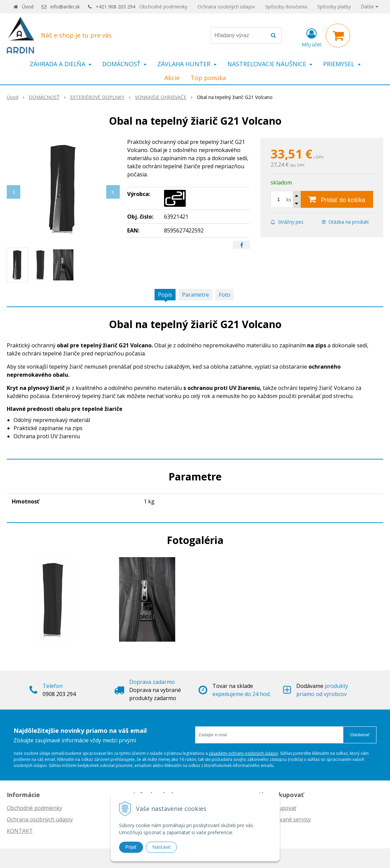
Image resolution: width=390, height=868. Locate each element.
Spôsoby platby (334, 7)
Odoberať (360, 735)
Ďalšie (370, 7)
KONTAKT (20, 831)
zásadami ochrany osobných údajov (243, 753)
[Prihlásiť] (312, 37)
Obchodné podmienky (163, 7)
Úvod (28, 7)
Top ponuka (208, 78)
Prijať (131, 847)
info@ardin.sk (65, 7)
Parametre (196, 295)
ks (289, 200)
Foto (225, 295)
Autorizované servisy (284, 819)
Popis (165, 295)
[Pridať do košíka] (337, 199)
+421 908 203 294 (116, 7)
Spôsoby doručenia (286, 7)
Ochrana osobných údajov (226, 7)
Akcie (172, 78)
